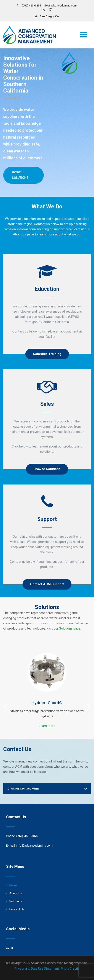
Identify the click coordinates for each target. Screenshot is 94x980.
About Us (16, 893)
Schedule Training (47, 354)
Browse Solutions (20, 175)
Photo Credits (70, 969)
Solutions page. (70, 628)
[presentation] (5, 706)
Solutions (16, 901)
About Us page (23, 234)
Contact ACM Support (47, 584)
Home (13, 885)
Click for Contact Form (23, 789)
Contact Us (17, 909)
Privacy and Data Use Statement (37, 969)
